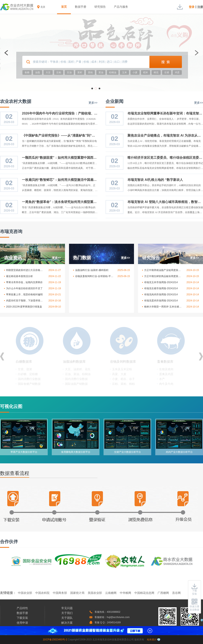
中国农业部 (25, 593)
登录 (192, 7)
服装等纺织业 (26, 379)
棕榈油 (113, 72)
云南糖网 (111, 593)
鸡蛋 (177, 72)
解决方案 (67, 623)
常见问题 (67, 608)
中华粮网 (125, 593)
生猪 (167, 72)
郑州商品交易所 (169, 369)
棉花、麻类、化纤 (29, 369)
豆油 (69, 72)
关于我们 (67, 613)
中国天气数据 (121, 374)
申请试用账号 (58, 506)
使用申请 (22, 623)
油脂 (38, 72)
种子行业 (71, 379)
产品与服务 (121, 7)
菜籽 (80, 72)
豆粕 (59, 72)
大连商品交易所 (169, 374)
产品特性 (22, 608)
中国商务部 (60, 593)
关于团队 (67, 618)
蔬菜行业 (71, 369)
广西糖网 (163, 593)
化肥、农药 (72, 384)
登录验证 (98, 506)
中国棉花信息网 (144, 593)
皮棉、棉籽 (25, 374)
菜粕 (90, 72)
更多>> (93, 103)
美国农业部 (95, 593)
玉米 (124, 72)
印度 (115, 379)
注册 (200, 7)
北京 (43, 7)
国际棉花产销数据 (29, 384)
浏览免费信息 (139, 506)
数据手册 (81, 7)
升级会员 (178, 506)
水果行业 (71, 374)
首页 (64, 7)
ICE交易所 (166, 379)
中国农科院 (42, 593)
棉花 (156, 72)
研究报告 (100, 7)
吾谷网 (176, 593)
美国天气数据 (121, 369)
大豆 (48, 72)
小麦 (135, 72)
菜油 (101, 72)
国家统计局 (77, 593)
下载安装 (19, 506)
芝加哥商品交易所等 (172, 384)
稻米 (146, 72)
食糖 (27, 72)
